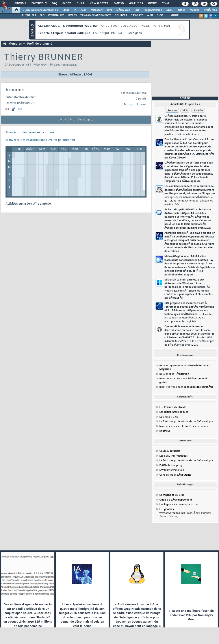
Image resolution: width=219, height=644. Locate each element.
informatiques (172, 470)
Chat (80, 4)
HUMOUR (173, 15)
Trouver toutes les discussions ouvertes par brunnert (40, 140)
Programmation (153, 10)
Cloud (66, 10)
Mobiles (195, 10)
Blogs (67, 4)
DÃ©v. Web (123, 10)
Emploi (119, 4)
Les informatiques (174, 412)
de (176, 500)
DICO (160, 15)
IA (75, 10)
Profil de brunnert (39, 44)
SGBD (170, 10)
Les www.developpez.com (178, 505)
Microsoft (97, 10)
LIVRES (72, 15)
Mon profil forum (135, 105)
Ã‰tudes (136, 4)
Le (164, 417)
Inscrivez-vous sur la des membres (184, 426)
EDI (137, 10)
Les (173, 407)
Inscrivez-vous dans (186, 387)
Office (182, 10)
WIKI (150, 15)
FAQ (54, 4)
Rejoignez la (174, 374)
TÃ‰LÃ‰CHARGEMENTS (96, 15)
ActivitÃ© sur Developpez (76, 120)
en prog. (171, 465)
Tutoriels (39, 4)
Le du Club (172, 495)
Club (165, 4)
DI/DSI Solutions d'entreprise (40, 10)
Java (109, 10)
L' (165, 431)
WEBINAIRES (56, 15)
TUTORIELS (29, 15)
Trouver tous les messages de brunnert (31, 133)
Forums (20, 4)
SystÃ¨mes (210, 10)
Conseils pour (175, 475)
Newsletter (99, 4)
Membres (15, 44)
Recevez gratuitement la (181, 366)
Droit (152, 4)
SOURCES (121, 15)
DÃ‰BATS (137, 15)
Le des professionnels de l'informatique (186, 422)
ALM (84, 10)
